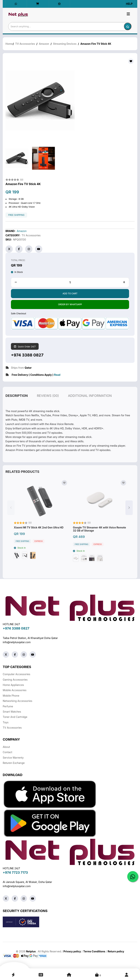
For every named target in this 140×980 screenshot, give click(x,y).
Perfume (8, 706)
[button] (129, 516)
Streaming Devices (65, 44)
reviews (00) (48, 404)
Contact (7, 752)
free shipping (16, 215)
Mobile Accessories (15, 690)
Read (57, 375)
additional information (90, 404)
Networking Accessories (17, 701)
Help (129, 4)
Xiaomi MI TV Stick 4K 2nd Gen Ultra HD (39, 536)
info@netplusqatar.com (17, 642)
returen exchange (14, 763)
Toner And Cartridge (15, 717)
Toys (6, 722)
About (6, 747)
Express (39, 550)
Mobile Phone (11, 696)
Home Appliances (13, 685)
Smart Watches (12, 712)
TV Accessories (25, 44)
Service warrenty (13, 758)
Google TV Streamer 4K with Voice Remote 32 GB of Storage (99, 537)
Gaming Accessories (15, 680)
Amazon (44, 44)
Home (9, 44)
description (17, 404)
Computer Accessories (16, 674)
